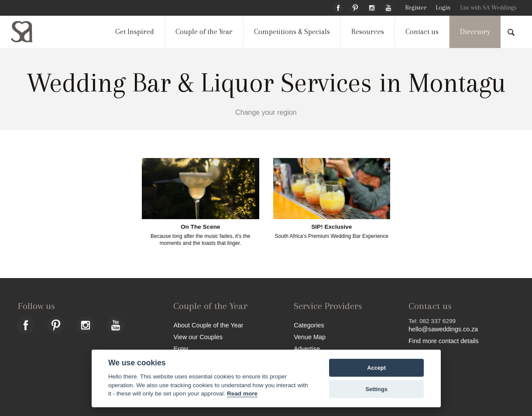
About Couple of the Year (208, 325)
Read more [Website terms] (242, 394)
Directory (475, 32)
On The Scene (201, 227)
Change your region (266, 112)
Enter (181, 349)
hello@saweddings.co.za (443, 329)
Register (416, 8)
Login (443, 8)
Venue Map (310, 337)
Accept (376, 368)
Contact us (422, 32)
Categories (309, 325)
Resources (368, 32)
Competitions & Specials (292, 32)
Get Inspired (135, 32)
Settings (376, 389)
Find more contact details (444, 341)
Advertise (307, 349)
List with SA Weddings (488, 8)
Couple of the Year (204, 32)
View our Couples (198, 337)
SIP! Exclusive (331, 227)
